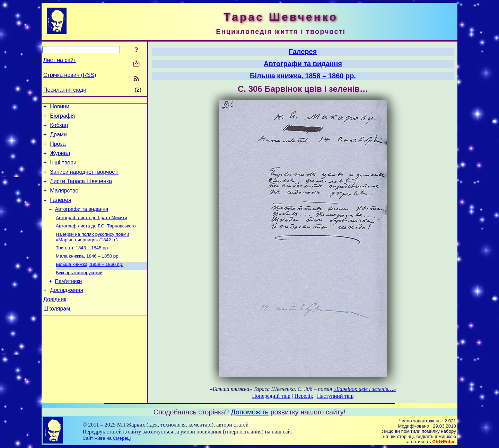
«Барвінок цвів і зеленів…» (365, 389)
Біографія (62, 118)
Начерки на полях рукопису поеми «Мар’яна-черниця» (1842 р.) (92, 252)
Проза (58, 149)
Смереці (122, 438)
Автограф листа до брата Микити (91, 231)
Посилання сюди (65, 90)
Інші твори (63, 170)
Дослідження (67, 309)
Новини (60, 107)
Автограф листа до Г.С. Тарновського (96, 240)
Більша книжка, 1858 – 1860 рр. (90, 281)
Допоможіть (250, 412)
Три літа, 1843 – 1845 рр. (82, 263)
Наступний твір (335, 396)
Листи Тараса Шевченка (81, 191)
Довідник (55, 320)
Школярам (57, 330)
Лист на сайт (60, 60)
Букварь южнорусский (79, 290)
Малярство (64, 201)
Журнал (60, 159)
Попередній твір (272, 396)
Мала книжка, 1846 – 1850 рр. (88, 272)
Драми (58, 139)
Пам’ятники (69, 299)
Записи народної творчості (84, 180)
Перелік (304, 396)
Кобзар (59, 128)
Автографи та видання (82, 222)
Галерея (60, 211)
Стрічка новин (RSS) (70, 75)
